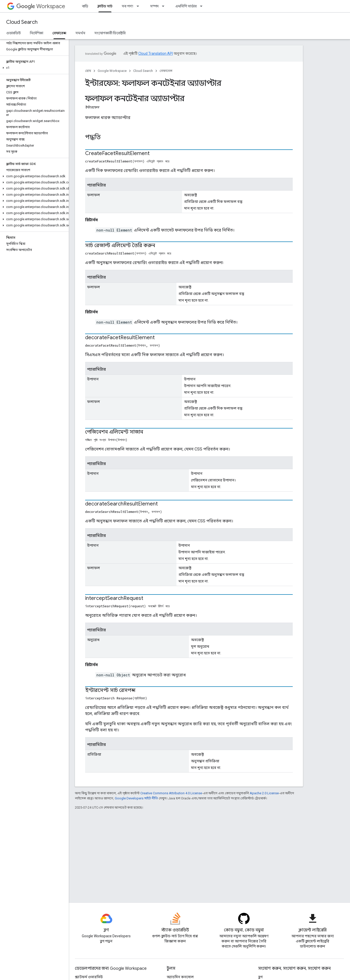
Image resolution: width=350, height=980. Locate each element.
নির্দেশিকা (37, 33)
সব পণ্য (127, 6)
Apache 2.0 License (264, 793)
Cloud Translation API (156, 53)
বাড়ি (85, 6)
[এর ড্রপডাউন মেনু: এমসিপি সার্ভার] (203, 6)
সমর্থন (80, 33)
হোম (88, 71)
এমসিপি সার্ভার (186, 6)
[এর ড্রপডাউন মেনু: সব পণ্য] (139, 6)
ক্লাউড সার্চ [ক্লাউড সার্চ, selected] (105, 6)
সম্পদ (154, 6)
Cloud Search (22, 22)
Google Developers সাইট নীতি (136, 798)
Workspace (41, 6)
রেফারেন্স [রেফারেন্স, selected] (59, 33)
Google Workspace (112, 71)
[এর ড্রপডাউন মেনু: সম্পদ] (165, 6)
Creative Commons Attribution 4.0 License (171, 793)
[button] (33, 68)
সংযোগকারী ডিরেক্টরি (110, 33)
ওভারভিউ (13, 33)
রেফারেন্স (166, 71)
